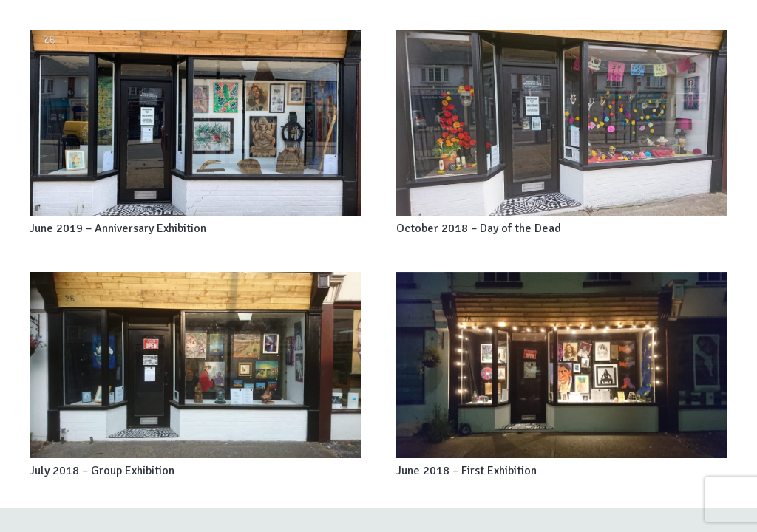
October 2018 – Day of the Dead (479, 228)
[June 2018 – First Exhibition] (562, 365)
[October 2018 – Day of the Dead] (562, 123)
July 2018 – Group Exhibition (102, 471)
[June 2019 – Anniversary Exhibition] (195, 123)
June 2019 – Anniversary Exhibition (118, 228)
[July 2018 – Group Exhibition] (195, 365)
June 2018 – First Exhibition (466, 471)
